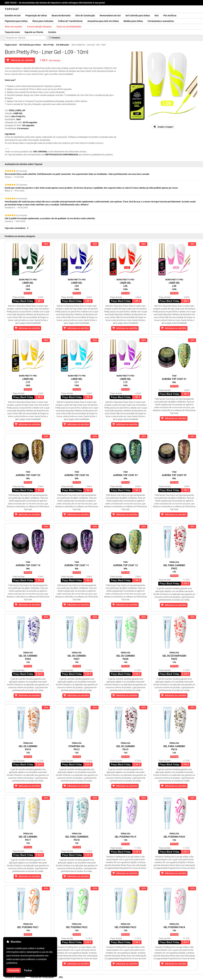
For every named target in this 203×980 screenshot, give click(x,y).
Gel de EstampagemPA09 (174, 657)
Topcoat (12, 9)
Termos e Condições (15, 977)
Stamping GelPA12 (77, 748)
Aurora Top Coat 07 (126, 475)
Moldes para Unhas (133, 21)
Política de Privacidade (42, 977)
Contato (52, 32)
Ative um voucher (13, 27)
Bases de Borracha (61, 16)
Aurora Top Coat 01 (174, 379)
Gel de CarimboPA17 (28, 838)
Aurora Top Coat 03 (28, 475)
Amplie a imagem (163, 127)
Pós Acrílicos (170, 16)
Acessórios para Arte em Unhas (103, 21)
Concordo (14, 970)
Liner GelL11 (77, 381)
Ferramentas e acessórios (161, 21)
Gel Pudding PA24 (174, 927)
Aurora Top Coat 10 (28, 565)
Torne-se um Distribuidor (69, 27)
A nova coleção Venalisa (39, 27)
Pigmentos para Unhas (16, 21)
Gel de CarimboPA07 (77, 657)
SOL (61, 977)
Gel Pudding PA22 (77, 927)
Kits (157, 16)
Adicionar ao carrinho (20, 60)
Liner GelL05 (77, 284)
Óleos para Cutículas (43, 21)
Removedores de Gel (110, 16)
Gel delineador (63, 45)
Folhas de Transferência (70, 21)
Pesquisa (54, 38)
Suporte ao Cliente (34, 32)
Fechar (28, 970)
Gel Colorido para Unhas (138, 16)
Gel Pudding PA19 (125, 837)
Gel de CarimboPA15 (126, 748)
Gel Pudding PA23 (125, 927)
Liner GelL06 (125, 284)
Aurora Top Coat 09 (174, 475)
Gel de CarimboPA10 (28, 748)
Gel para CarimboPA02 (174, 567)
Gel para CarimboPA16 (174, 748)
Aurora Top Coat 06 (77, 475)
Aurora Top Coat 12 (126, 565)
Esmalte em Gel (13, 16)
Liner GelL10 (28, 381)
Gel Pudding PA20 (174, 837)
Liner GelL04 (28, 284)
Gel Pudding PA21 (28, 927)
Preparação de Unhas (36, 16)
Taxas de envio (12, 32)
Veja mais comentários (17, 228)
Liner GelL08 (174, 284)
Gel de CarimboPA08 (126, 657)
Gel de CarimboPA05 (28, 657)
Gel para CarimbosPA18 (77, 838)
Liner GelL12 (125, 381)
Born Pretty (49, 45)
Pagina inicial (11, 45)
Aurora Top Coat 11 (77, 565)
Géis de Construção (85, 16)
